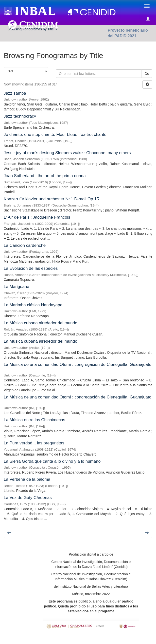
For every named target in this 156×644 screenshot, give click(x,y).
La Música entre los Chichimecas (34, 420)
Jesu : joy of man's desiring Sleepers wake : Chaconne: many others (67, 153)
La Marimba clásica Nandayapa (33, 305)
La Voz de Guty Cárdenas (28, 498)
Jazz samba (15, 93)
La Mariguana (17, 287)
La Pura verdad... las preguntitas (34, 443)
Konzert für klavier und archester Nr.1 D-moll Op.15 (51, 199)
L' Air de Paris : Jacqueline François (37, 217)
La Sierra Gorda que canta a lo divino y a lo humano (52, 461)
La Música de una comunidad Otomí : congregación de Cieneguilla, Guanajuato (78, 364)
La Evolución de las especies (31, 268)
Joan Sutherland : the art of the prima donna (45, 176)
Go (147, 74)
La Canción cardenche (25, 245)
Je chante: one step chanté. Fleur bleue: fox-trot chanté (55, 135)
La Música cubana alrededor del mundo (41, 323)
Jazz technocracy (20, 116)
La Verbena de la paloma (27, 479)
